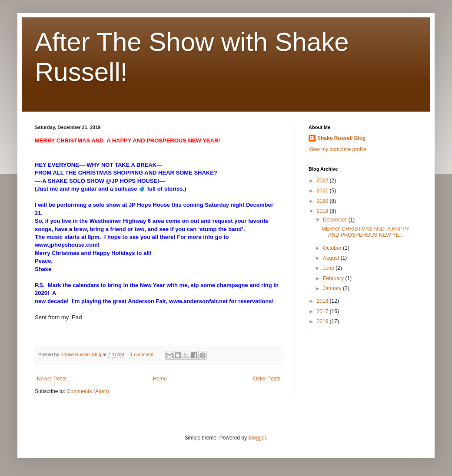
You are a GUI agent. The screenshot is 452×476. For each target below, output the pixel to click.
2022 (323, 181)
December (336, 220)
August (332, 258)
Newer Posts (52, 379)
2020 (323, 201)
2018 (323, 301)
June (329, 268)
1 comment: (143, 354)
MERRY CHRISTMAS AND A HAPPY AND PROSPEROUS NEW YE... (366, 232)
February (334, 278)
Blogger (257, 438)
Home (160, 379)
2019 (323, 211)
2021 (323, 191)
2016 (323, 321)
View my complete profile (337, 149)
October (333, 248)
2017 (323, 311)
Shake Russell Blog (341, 138)
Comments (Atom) (88, 391)
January (333, 288)
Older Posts (267, 379)
